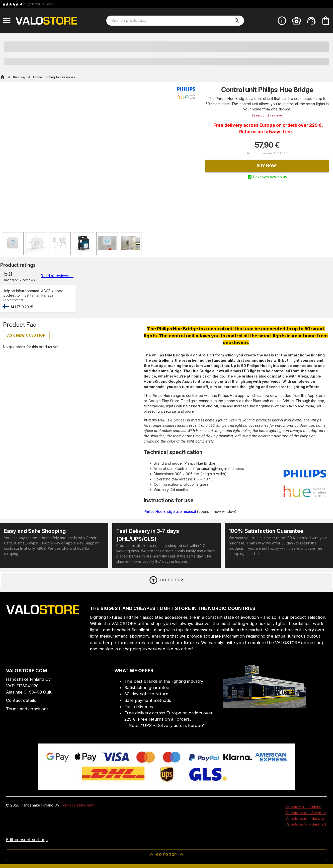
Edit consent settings (27, 840)
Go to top (166, 580)
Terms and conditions (27, 709)
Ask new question (26, 335)
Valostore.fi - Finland (303, 807)
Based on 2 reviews (267, 115)
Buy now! (267, 166)
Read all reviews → (57, 276)
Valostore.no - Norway (305, 818)
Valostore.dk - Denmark (306, 824)
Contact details (21, 700)
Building (19, 77)
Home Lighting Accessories (54, 77)
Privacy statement (79, 805)
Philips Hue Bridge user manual (170, 511)
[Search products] (172, 21)
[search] (237, 21)
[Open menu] (7, 21)
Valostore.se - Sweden (306, 813)
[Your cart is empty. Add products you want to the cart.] (326, 21)
